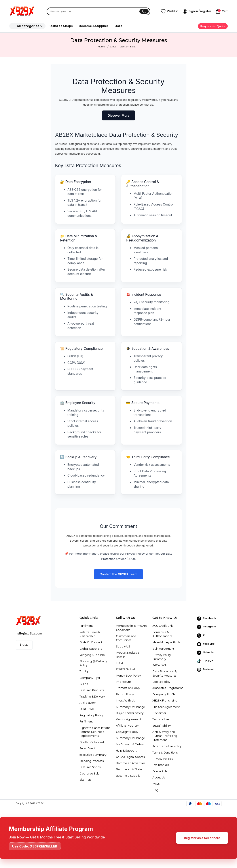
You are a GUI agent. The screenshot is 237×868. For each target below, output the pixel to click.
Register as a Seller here (202, 838)
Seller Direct (87, 748)
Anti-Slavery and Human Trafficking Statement (165, 736)
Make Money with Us (166, 642)
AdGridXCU (160, 665)
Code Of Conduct (91, 642)
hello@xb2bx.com (29, 633)
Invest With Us (125, 701)
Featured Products (92, 690)
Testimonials (161, 765)
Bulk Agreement (163, 649)
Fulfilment (86, 626)
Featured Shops (61, 26)
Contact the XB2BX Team (118, 574)
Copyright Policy (127, 732)
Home (102, 47)
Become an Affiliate (129, 769)
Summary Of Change (130, 707)
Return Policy (125, 694)
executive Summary (93, 755)
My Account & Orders (130, 744)
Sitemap (85, 780)
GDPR (84, 684)
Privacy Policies (163, 759)
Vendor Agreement (129, 719)
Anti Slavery (88, 703)
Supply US (123, 646)
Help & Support (126, 751)
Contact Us (160, 771)
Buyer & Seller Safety (130, 713)
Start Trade (87, 709)
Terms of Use (161, 719)
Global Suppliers (91, 649)
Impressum (123, 682)
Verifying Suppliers (92, 655)
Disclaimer (159, 713)
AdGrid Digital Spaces (130, 757)
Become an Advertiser (131, 763)
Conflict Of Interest (92, 742)
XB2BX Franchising (165, 701)
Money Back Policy (128, 676)
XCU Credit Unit (163, 626)
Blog (155, 790)
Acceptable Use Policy (167, 746)
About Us (159, 777)
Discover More (118, 115)
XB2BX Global (125, 669)
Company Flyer (90, 678)
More (118, 26)
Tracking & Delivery (92, 697)
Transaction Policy (128, 688)
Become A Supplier (94, 26)
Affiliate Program (128, 726)
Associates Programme (168, 688)
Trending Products (92, 761)
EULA (120, 663)
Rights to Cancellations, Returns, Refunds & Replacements (95, 732)
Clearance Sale (89, 774)
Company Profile (164, 694)
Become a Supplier (129, 776)
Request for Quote (213, 26)
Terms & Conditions (165, 753)
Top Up (84, 671)
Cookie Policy (161, 682)
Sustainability (162, 726)
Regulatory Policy (91, 715)
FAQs (156, 784)
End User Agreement (166, 707)
